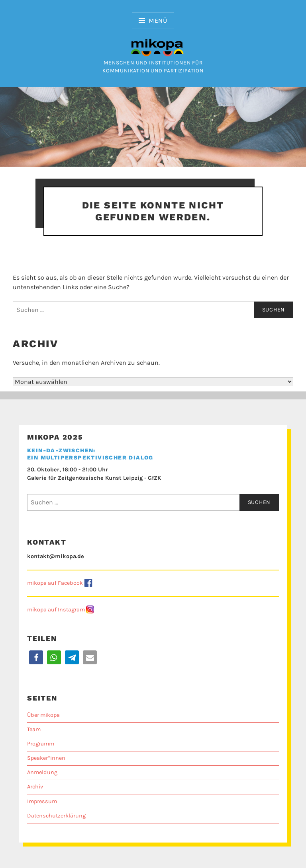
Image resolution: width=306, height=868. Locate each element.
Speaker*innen (46, 758)
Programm (41, 744)
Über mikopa (43, 715)
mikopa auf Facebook (55, 583)
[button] (36, 657)
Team (34, 729)
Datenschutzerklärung (56, 816)
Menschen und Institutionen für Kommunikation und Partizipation (153, 63)
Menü (158, 20)
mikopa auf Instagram (56, 610)
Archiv (35, 787)
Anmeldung (42, 772)
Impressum (42, 801)
